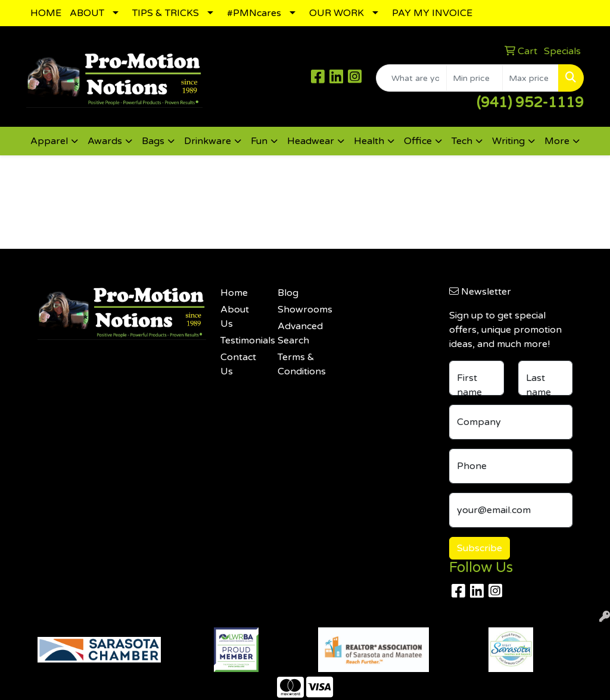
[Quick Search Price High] (530, 78)
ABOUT (87, 13)
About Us (235, 317)
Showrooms (299, 310)
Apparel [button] (49, 141)
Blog (288, 293)
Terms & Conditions (299, 364)
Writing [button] (508, 141)
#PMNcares (254, 13)
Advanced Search (299, 333)
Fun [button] (259, 141)
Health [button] (369, 141)
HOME (46, 13)
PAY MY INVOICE (432, 13)
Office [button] (418, 141)
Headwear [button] (311, 141)
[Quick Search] (411, 78)
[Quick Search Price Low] (474, 78)
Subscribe (480, 548)
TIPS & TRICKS (166, 13)
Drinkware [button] (208, 141)
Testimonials (242, 340)
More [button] (557, 141)
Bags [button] (153, 141)
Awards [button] (105, 141)
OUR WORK (337, 13)
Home (234, 293)
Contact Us (238, 364)
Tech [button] (462, 141)
